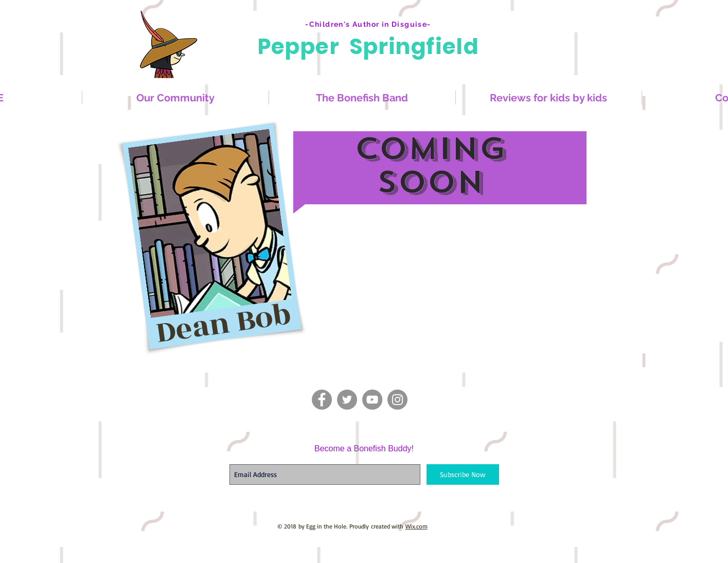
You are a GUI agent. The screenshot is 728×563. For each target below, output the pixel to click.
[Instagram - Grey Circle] (397, 400)
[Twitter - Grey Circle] (347, 400)
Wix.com (416, 526)
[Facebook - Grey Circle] (322, 400)
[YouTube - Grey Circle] (372, 400)
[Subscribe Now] (463, 474)
